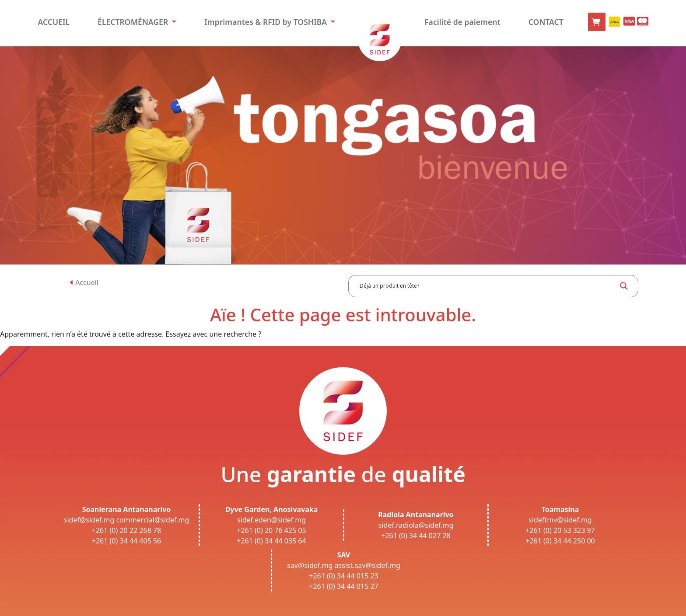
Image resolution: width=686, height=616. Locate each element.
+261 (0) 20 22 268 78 (127, 530)
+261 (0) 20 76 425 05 (271, 530)
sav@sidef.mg (310, 565)
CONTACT (546, 22)
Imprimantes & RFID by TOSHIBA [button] (266, 22)
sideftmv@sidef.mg (560, 520)
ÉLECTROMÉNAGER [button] (134, 22)
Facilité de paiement (462, 22)
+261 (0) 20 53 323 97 (560, 530)
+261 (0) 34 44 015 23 (344, 576)
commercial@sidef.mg (152, 520)
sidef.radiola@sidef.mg (416, 525)
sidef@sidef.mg (89, 520)
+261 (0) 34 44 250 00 (560, 541)
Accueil (84, 282)
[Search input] (487, 286)
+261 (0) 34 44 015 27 (344, 586)
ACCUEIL (54, 22)
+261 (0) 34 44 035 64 (271, 541)
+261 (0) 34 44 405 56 (127, 541)
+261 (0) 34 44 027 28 (416, 536)
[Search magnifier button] (624, 286)
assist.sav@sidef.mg (367, 565)
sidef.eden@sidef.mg (271, 520)
